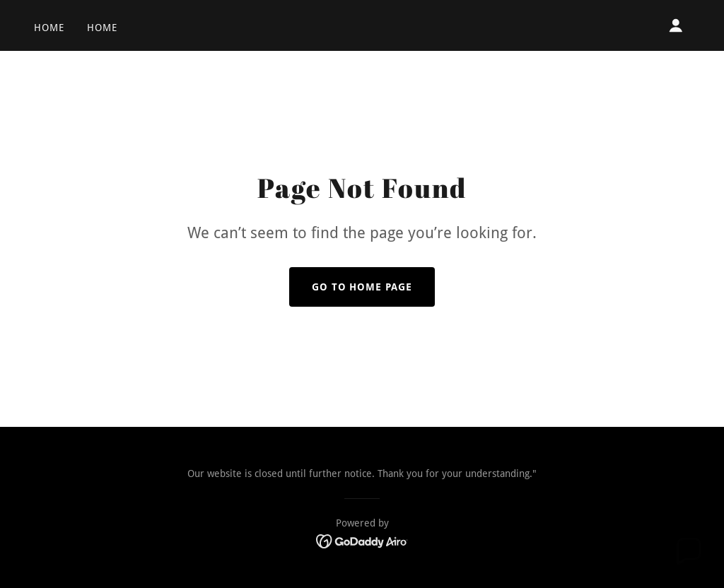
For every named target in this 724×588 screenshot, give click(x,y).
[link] (362, 540)
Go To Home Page (362, 287)
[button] (676, 25)
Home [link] (49, 28)
